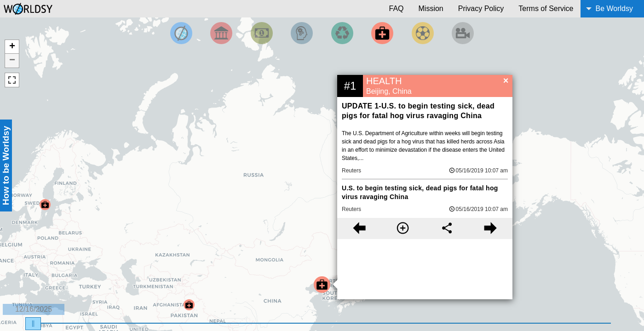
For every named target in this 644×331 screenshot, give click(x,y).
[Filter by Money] (262, 33)
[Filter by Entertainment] (463, 33)
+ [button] (12, 47)
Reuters (351, 171)
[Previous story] (359, 228)
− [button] (12, 61)
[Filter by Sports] (423, 33)
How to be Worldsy (6, 165)
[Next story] (491, 228)
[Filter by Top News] (181, 33)
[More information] (403, 228)
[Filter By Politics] (221, 33)
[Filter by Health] (382, 33)
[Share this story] (447, 228)
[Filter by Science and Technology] (302, 33)
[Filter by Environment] (342, 33)
